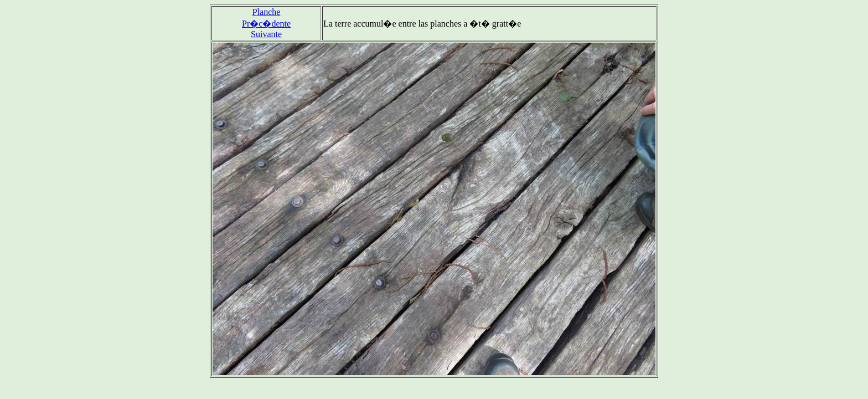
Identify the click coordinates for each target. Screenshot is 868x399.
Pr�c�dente (266, 24)
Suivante (266, 34)
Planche (267, 12)
